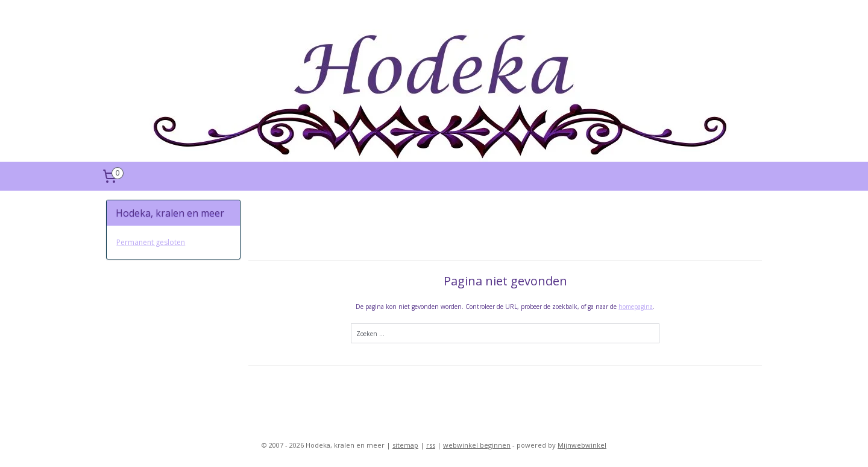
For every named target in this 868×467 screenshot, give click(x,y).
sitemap (405, 445)
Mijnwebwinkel (582, 445)
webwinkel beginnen (477, 445)
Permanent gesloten (151, 242)
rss (431, 445)
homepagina (636, 307)
